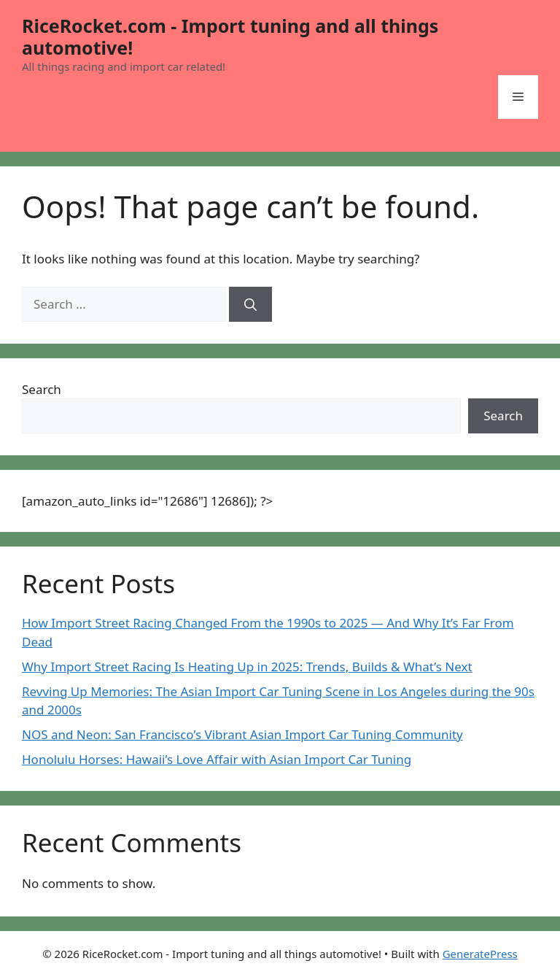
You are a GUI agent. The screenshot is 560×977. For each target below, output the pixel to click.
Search (42, 389)
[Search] (250, 304)
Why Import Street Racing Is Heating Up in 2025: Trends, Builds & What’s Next (247, 667)
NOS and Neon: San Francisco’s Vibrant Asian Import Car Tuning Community (242, 734)
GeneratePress (480, 954)
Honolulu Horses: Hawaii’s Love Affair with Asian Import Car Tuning (217, 759)
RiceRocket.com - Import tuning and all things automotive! (230, 36)
